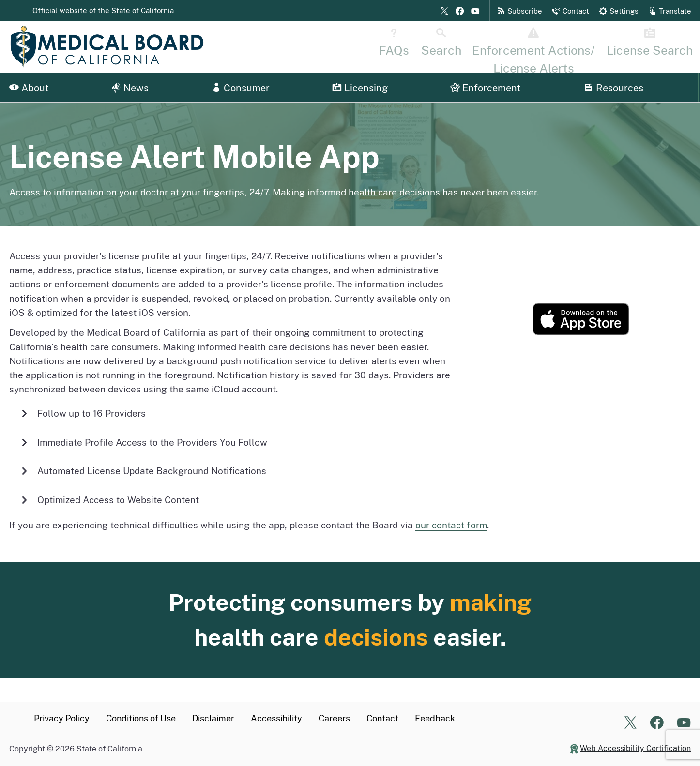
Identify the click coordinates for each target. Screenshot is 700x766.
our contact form (451, 525)
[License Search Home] (660, 46)
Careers (334, 718)
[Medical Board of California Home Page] (107, 47)
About (29, 88)
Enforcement (486, 88)
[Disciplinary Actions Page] (571, 46)
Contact (382, 718)
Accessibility (276, 718)
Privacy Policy (62, 718)
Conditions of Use (141, 718)
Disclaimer (213, 718)
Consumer (241, 88)
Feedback (435, 718)
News (130, 88)
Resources (614, 88)
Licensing (360, 88)
